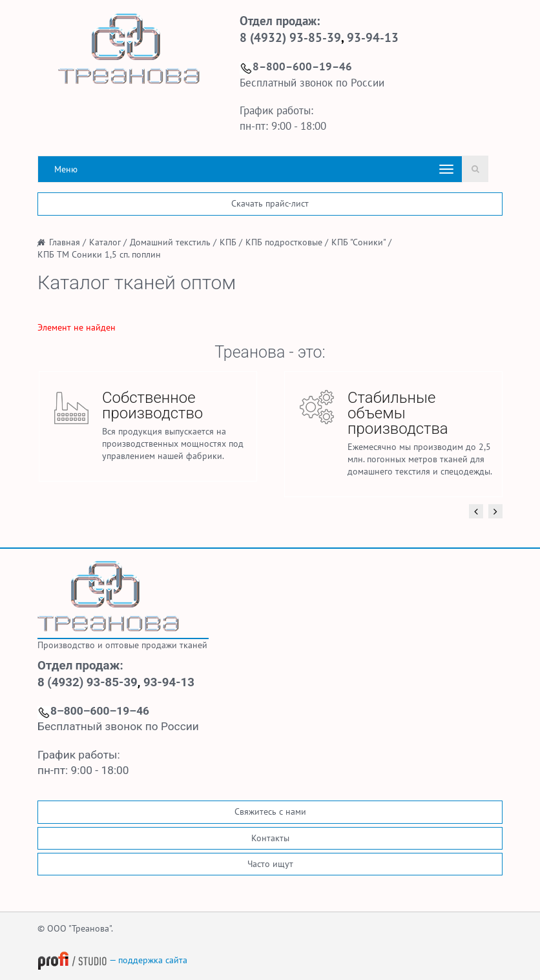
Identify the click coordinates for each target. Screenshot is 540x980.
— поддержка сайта (112, 960)
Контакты (270, 838)
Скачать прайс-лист (270, 203)
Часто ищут (270, 864)
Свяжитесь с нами (270, 812)
